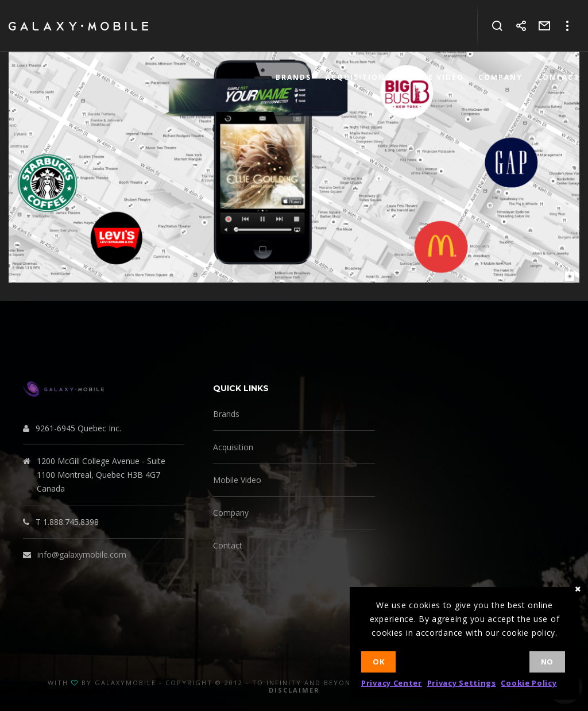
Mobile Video (237, 480)
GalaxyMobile (125, 683)
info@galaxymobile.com (82, 554)
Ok (378, 662)
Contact (228, 545)
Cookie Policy (529, 683)
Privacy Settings (462, 683)
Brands (226, 414)
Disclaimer (294, 690)
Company (231, 513)
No (547, 662)
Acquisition (233, 447)
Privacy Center (392, 683)
